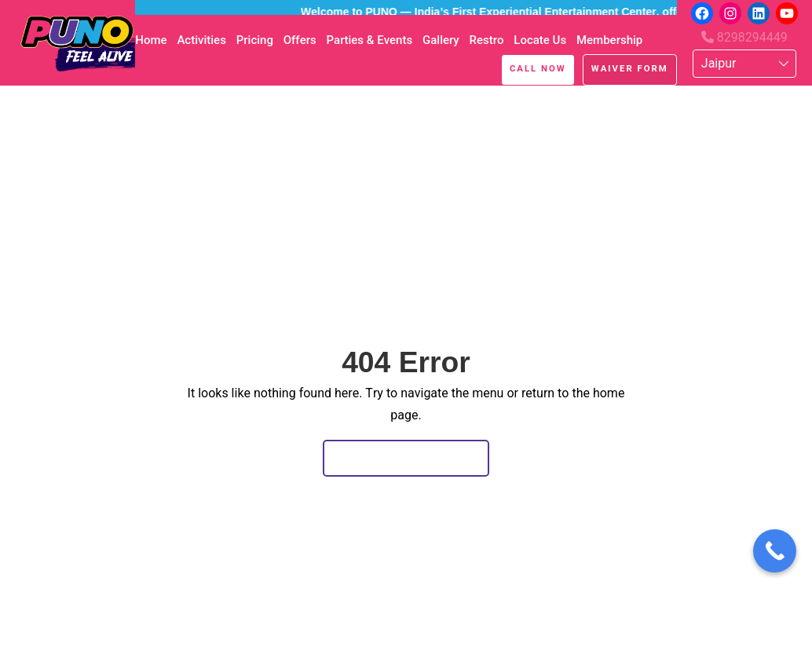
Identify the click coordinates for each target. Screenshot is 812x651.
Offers (300, 40)
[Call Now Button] (775, 551)
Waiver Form (630, 68)
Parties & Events (370, 40)
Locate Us (540, 40)
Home (151, 40)
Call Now (538, 68)
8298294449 (744, 37)
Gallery (441, 40)
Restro (486, 40)
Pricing (255, 40)
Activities (201, 40)
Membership (609, 40)
